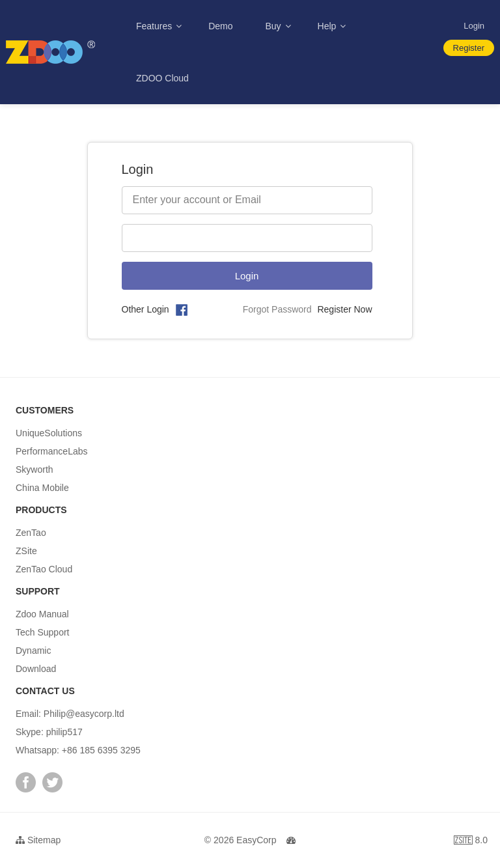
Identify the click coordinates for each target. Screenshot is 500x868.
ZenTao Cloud (44, 569)
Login (474, 26)
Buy (275, 26)
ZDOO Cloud (162, 78)
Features (155, 26)
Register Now (344, 309)
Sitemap (38, 840)
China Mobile (42, 488)
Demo (220, 26)
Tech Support (43, 632)
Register (469, 48)
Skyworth (35, 469)
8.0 (471, 842)
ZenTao (31, 533)
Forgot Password (277, 309)
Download (36, 669)
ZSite (26, 551)
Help (328, 26)
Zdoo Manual (42, 614)
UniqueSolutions (49, 433)
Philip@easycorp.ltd (84, 714)
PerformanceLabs (52, 451)
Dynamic (33, 651)
